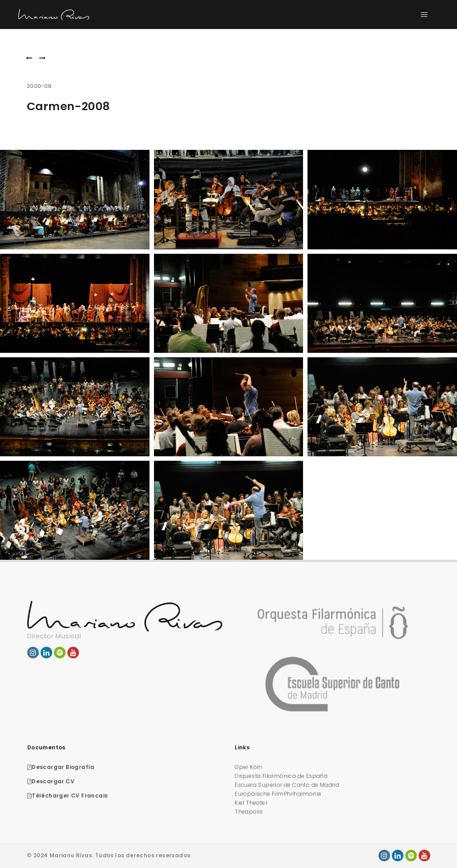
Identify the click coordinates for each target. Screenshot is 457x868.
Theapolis (249, 812)
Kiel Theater (251, 803)
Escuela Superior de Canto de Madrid (287, 785)
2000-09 (39, 86)
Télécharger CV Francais (68, 796)
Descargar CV (51, 781)
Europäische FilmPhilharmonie (278, 794)
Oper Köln (249, 767)
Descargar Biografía (61, 767)
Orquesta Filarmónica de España (281, 776)
